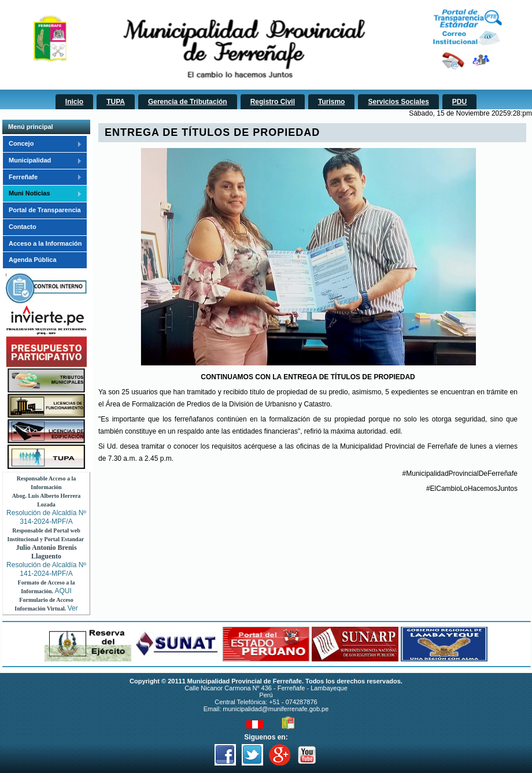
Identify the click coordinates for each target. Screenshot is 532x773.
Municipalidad (42, 161)
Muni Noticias (42, 194)
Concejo (42, 144)
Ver (73, 608)
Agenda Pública (33, 260)
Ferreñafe (42, 177)
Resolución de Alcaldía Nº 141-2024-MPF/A (46, 569)
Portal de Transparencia (45, 210)
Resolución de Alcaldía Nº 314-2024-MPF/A (46, 517)
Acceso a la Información (45, 243)
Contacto (23, 227)
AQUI (63, 591)
